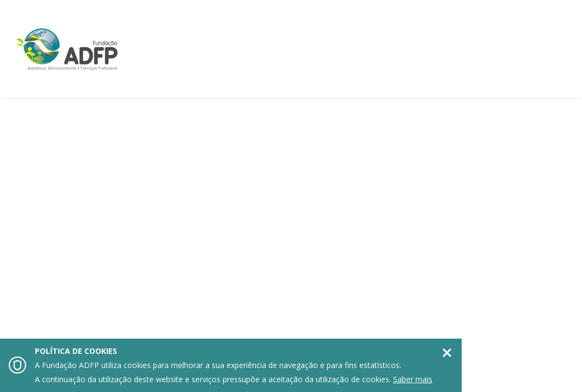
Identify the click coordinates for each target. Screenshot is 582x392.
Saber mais (413, 379)
